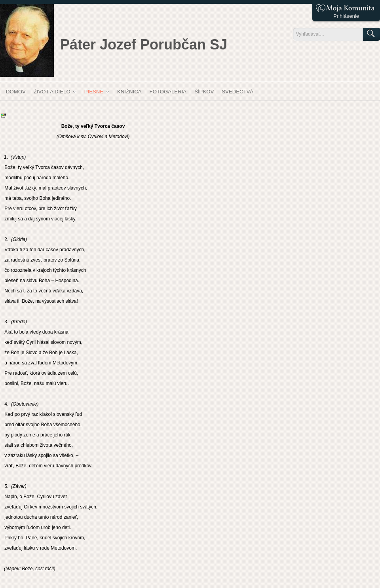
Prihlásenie (346, 16)
